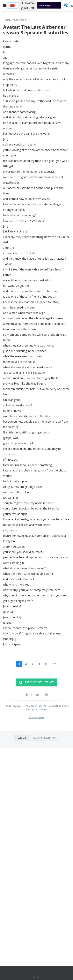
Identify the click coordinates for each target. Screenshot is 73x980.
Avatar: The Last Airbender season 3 (37, 706)
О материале (36, 717)
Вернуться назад (15, 20)
